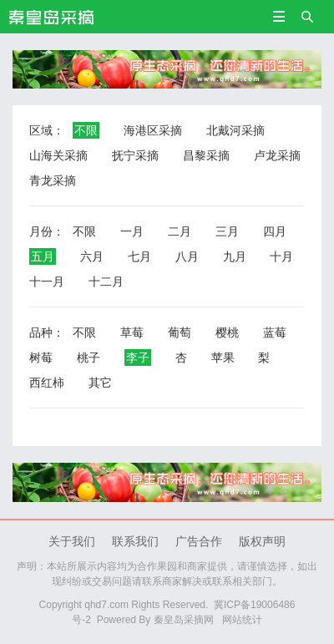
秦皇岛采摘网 (184, 620)
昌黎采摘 (206, 155)
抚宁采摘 (135, 155)
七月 (139, 256)
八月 (187, 256)
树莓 (41, 357)
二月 (180, 231)
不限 (86, 130)
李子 (138, 357)
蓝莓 (275, 332)
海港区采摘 (153, 130)
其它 (100, 383)
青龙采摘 (53, 180)
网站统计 (242, 620)
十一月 (47, 281)
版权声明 (262, 541)
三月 (227, 231)
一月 (132, 231)
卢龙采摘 (277, 155)
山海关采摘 (58, 155)
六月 (92, 256)
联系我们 (135, 541)
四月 (275, 231)
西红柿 (47, 383)
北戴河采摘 (235, 130)
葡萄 (180, 332)
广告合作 (199, 541)
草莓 (132, 332)
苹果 (223, 357)
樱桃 (227, 332)
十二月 (106, 281)
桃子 (89, 357)
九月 (235, 256)
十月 (281, 256)
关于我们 (72, 541)
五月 (43, 256)
